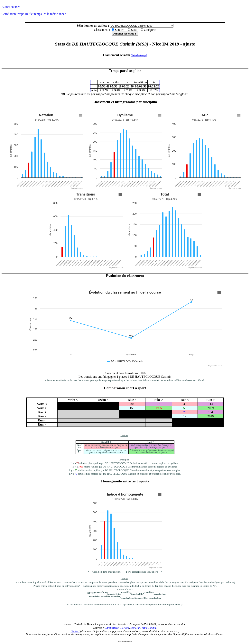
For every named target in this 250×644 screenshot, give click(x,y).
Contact (75, 631)
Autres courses (11, 7)
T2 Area (125, 628)
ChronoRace (112, 628)
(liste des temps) (139, 55)
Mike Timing (149, 628)
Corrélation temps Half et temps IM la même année (34, 14)
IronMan (135, 628)
